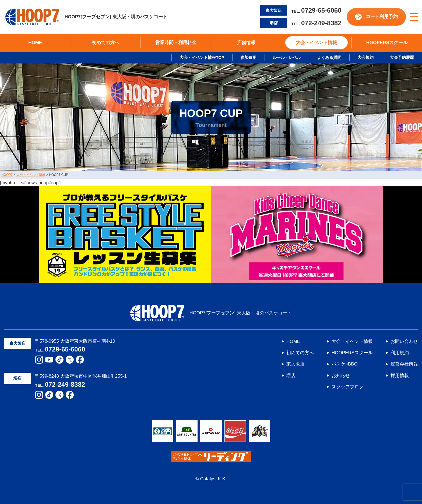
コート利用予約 (382, 17)
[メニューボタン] (414, 17)
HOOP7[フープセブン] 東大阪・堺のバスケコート (86, 17)
